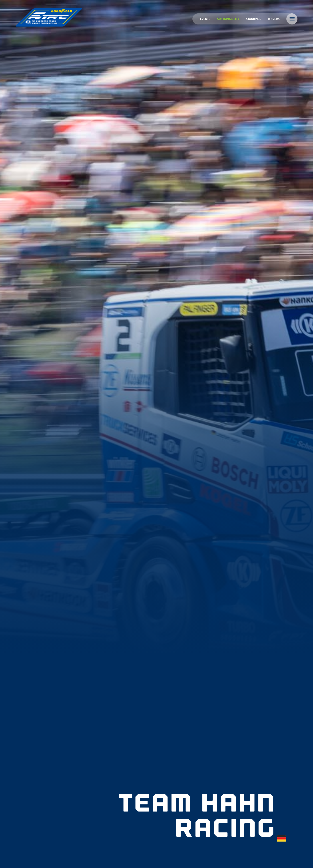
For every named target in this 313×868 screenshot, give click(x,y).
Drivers (274, 19)
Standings (254, 19)
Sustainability (228, 19)
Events (205, 19)
